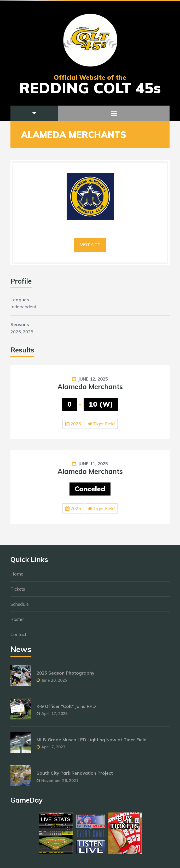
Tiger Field (104, 424)
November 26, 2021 (60, 783)
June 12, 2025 (93, 379)
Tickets (18, 592)
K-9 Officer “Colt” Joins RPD (66, 709)
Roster (17, 622)
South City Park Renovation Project (75, 776)
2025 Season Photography (65, 676)
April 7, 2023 (53, 750)
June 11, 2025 (93, 464)
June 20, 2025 (54, 683)
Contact (18, 637)
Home (17, 576)
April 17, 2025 (54, 716)
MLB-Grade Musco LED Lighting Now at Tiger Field (92, 742)
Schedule (20, 607)
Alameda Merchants (90, 387)
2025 (76, 424)
